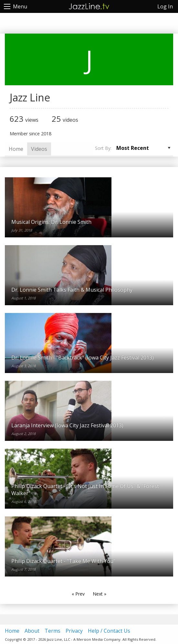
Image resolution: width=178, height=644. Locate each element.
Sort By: (103, 148)
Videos (39, 149)
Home (16, 149)
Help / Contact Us (109, 631)
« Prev (78, 594)
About (32, 631)
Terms (52, 631)
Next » (99, 594)
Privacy (74, 631)
